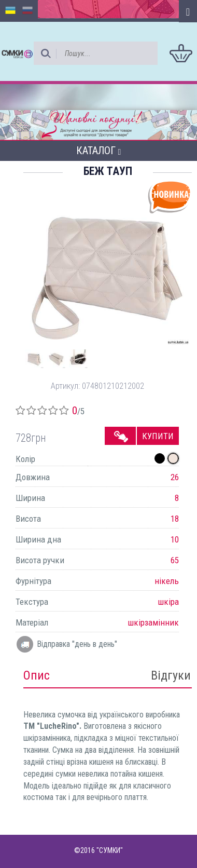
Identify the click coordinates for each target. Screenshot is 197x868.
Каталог (99, 151)
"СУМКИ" (110, 850)
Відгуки (171, 675)
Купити (158, 436)
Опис (37, 675)
